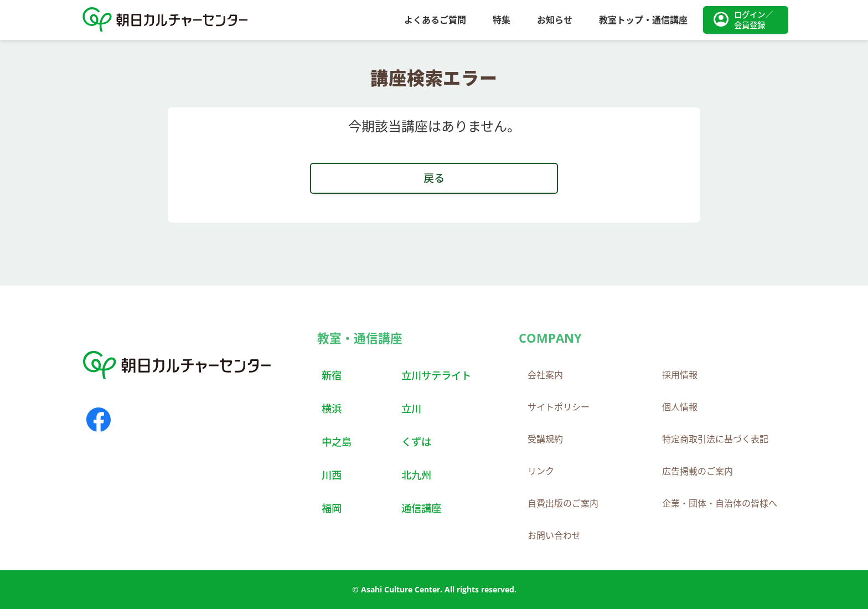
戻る (434, 178)
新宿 (332, 375)
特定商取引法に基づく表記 (715, 439)
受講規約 (545, 439)
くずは (416, 442)
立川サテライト (436, 375)
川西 (332, 475)
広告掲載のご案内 (697, 471)
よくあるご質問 (435, 20)
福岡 (332, 508)
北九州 (416, 475)
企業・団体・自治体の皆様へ (720, 503)
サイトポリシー (559, 407)
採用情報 (680, 375)
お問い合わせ (554, 535)
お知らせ (555, 20)
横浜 (332, 408)
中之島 (337, 442)
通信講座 (421, 508)
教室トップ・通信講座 (643, 20)
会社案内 (545, 375)
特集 (502, 20)
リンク (541, 471)
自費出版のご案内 (563, 503)
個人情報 (680, 407)
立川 (411, 408)
